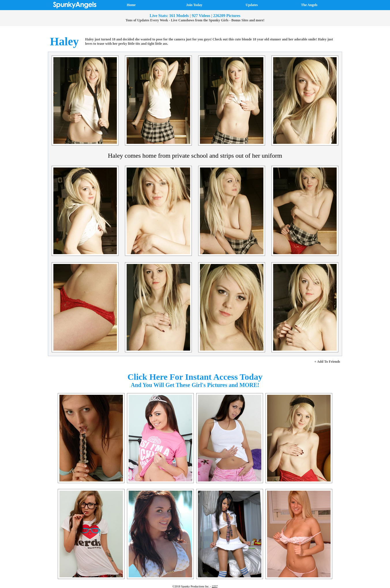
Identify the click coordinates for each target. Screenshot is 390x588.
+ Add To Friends (327, 362)
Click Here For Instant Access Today (195, 377)
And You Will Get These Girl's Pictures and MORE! (195, 385)
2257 (215, 586)
